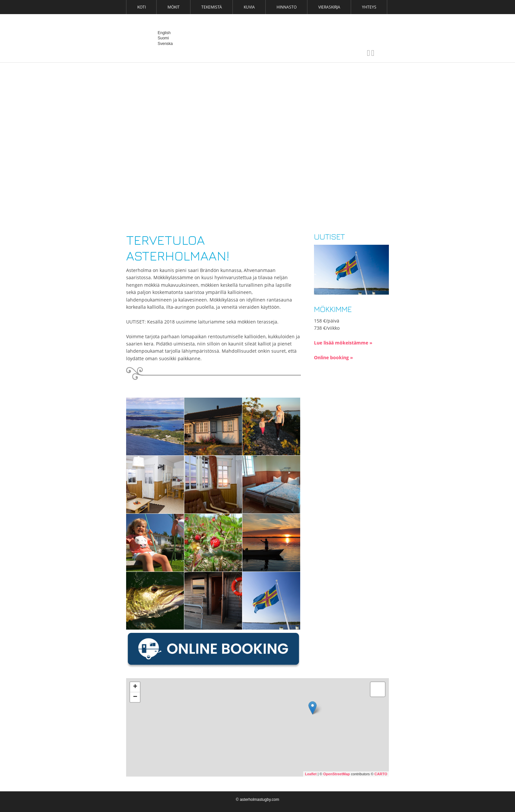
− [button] (135, 697)
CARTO (381, 774)
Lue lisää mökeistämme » (343, 343)
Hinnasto (287, 7)
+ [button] (135, 687)
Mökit (174, 7)
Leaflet (311, 774)
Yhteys (369, 7)
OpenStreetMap (336, 774)
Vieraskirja (329, 7)
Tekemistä (212, 7)
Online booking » (334, 357)
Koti (142, 7)
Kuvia (249, 7)
